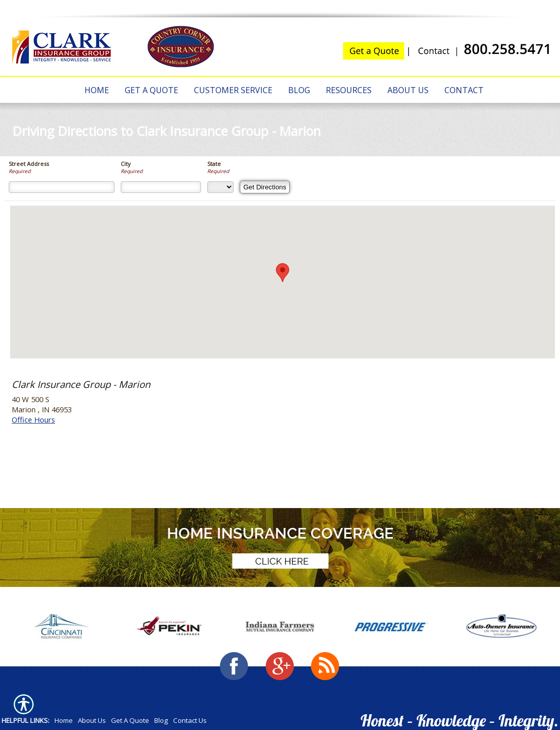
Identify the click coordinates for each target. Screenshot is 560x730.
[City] (161, 187)
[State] (220, 187)
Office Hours (33, 419)
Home (64, 720)
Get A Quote (130, 720)
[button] (283, 273)
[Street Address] (62, 187)
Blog (161, 720)
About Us (92, 720)
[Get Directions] (265, 187)
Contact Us (190, 720)
